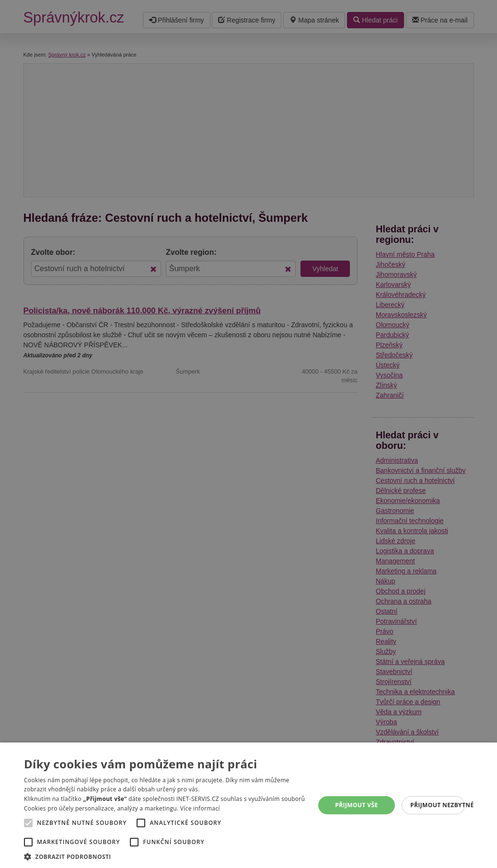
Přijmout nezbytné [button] (438, 805)
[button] (168, 856)
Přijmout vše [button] (356, 805)
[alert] (248, 434)
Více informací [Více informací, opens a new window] (200, 808)
